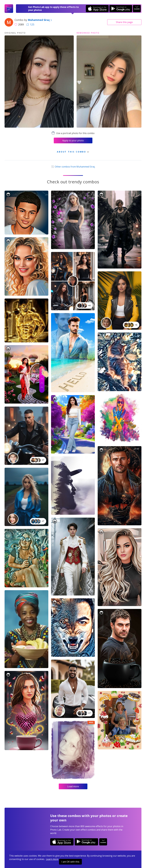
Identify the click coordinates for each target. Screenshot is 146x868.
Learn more (52, 859)
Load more (73, 786)
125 (30, 24)
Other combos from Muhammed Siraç (73, 167)
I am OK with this (70, 862)
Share (124, 22)
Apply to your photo (73, 140)
